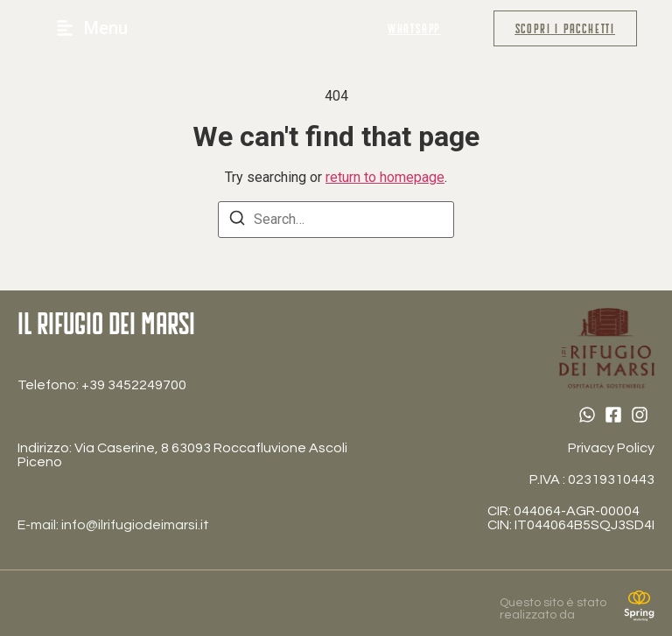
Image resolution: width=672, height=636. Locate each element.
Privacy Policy (611, 448)
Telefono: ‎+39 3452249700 (102, 385)
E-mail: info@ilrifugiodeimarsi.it (113, 525)
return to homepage (385, 177)
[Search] (237, 221)
